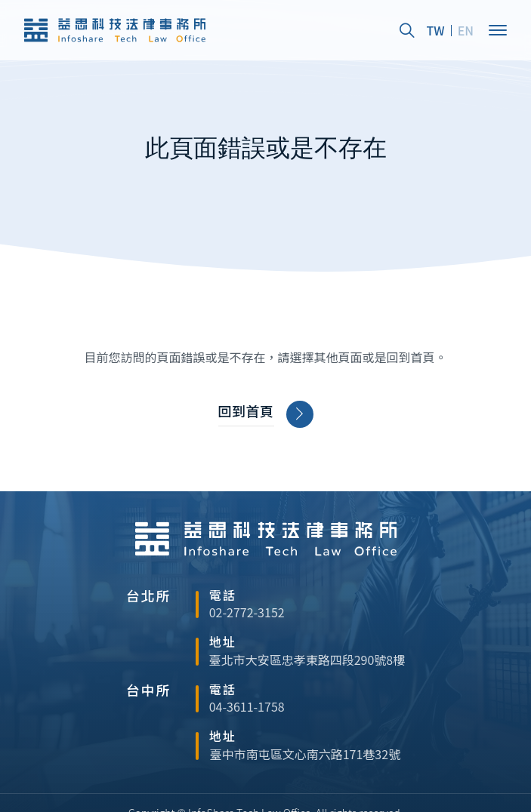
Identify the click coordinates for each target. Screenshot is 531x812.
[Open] (498, 30)
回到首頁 (265, 414)
